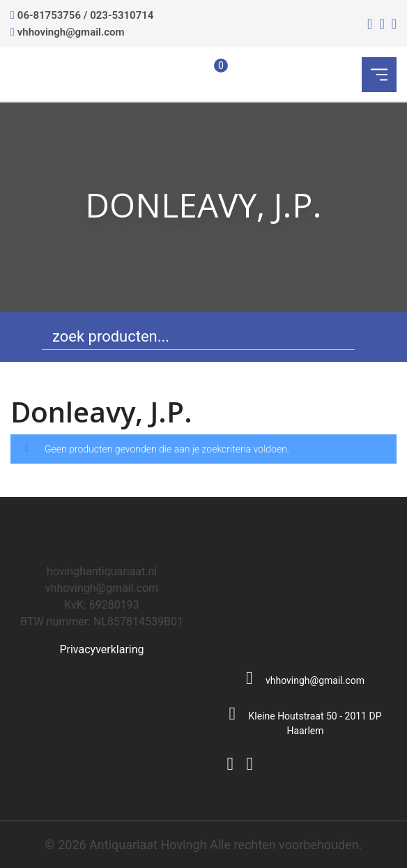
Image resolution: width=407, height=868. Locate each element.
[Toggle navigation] (379, 75)
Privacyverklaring (101, 649)
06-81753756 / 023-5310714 (86, 15)
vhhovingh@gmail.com (71, 32)
